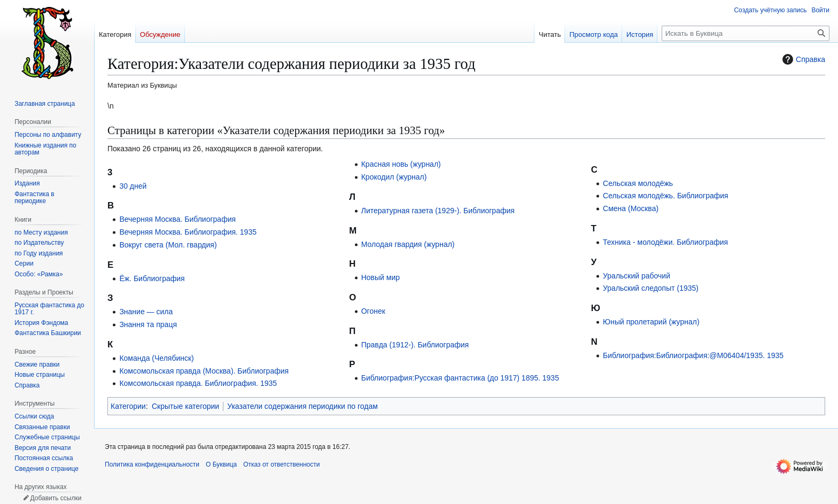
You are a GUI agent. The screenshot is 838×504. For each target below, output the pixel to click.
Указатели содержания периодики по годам (302, 406)
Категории (128, 406)
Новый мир (381, 277)
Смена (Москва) (631, 208)
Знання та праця (148, 324)
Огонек (373, 311)
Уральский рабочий (637, 276)
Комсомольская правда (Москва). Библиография (204, 371)
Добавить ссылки (56, 498)
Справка (802, 59)
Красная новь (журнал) (401, 164)
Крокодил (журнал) (394, 177)
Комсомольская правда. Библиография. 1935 (198, 383)
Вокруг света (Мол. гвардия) (168, 245)
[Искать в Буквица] (746, 33)
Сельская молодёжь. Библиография (666, 196)
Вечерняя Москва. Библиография (177, 219)
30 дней (133, 186)
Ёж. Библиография (152, 278)
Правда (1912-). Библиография (415, 345)
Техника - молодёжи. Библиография (665, 242)
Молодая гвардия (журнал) (408, 244)
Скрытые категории (185, 406)
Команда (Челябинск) (156, 358)
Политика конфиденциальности (152, 464)
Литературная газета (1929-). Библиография (438, 211)
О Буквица (221, 464)
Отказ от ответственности (281, 464)
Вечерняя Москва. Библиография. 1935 (188, 232)
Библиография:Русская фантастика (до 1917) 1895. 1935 (460, 378)
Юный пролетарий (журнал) (651, 322)
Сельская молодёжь (638, 183)
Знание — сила (146, 312)
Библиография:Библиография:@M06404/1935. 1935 (693, 355)
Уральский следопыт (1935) (651, 288)
